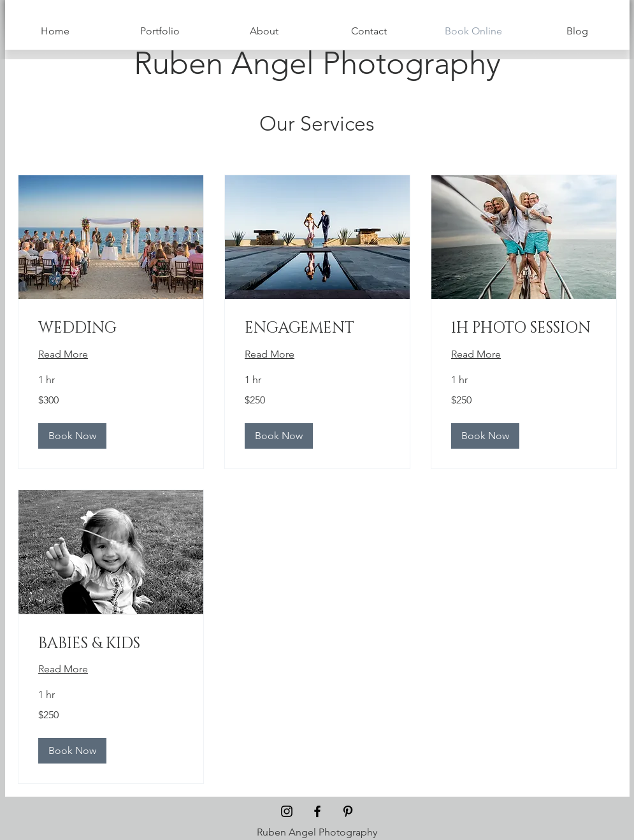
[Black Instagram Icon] (287, 811)
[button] (72, 436)
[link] (111, 329)
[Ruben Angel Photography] (317, 63)
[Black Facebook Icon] (317, 811)
